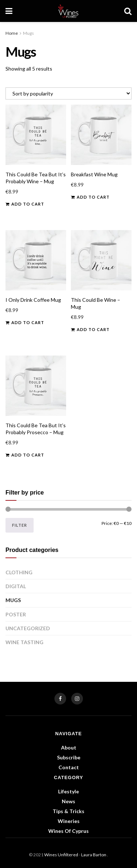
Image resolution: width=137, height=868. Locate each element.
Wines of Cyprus (68, 831)
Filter (20, 525)
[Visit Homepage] (68, 11)
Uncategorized (28, 628)
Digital (16, 586)
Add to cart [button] (28, 204)
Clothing (19, 572)
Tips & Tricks (68, 811)
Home (12, 33)
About (69, 747)
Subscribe (69, 757)
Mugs (13, 600)
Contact (69, 767)
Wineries (69, 821)
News (68, 801)
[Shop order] (68, 93)
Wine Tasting (24, 642)
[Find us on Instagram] (77, 699)
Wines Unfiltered (61, 855)
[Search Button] (128, 11)
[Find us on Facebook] (60, 699)
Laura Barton (94, 855)
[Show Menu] (9, 11)
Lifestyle (68, 791)
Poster (16, 614)
